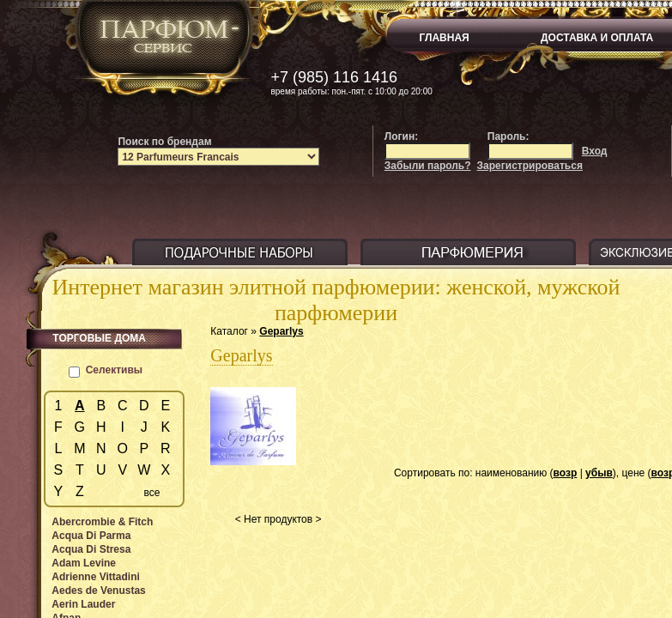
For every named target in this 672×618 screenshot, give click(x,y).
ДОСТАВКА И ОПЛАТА (597, 38)
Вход (595, 151)
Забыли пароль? (428, 166)
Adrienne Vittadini (95, 577)
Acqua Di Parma (91, 536)
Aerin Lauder (83, 604)
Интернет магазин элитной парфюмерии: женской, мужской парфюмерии (336, 300)
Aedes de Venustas (98, 591)
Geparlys (281, 331)
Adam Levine (84, 563)
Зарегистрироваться (530, 166)
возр (566, 473)
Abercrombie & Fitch (102, 522)
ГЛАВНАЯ (445, 38)
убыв (599, 473)
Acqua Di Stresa (91, 549)
